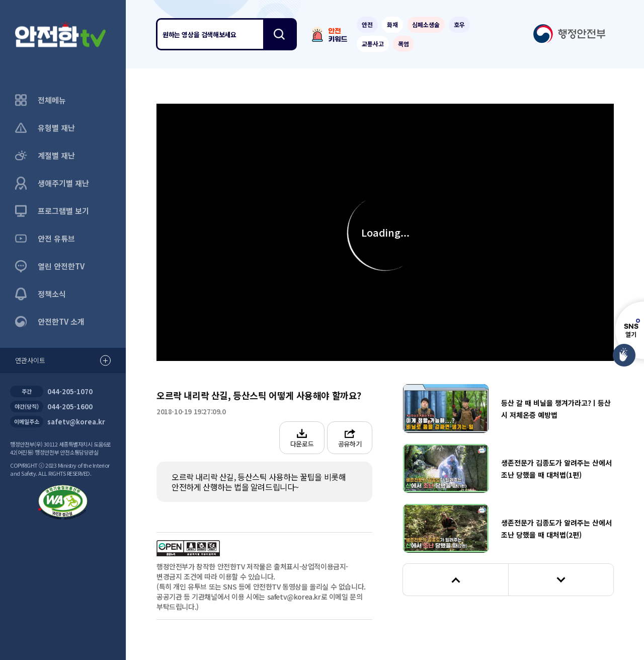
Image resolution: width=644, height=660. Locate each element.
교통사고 (373, 44)
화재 (392, 24)
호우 (459, 24)
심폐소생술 (426, 24)
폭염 (404, 44)
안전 (367, 24)
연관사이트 (63, 361)
